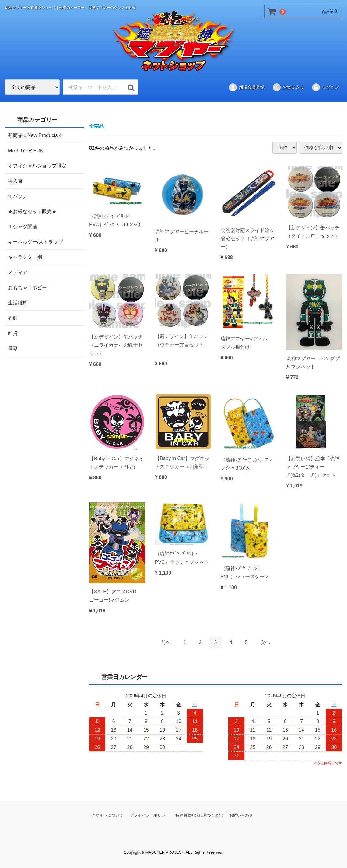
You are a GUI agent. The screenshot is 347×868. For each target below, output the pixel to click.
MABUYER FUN (26, 150)
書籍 (13, 348)
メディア (18, 272)
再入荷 (15, 181)
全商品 (96, 126)
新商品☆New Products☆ (35, 135)
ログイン (325, 87)
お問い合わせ (241, 815)
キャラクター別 (25, 257)
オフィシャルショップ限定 (37, 165)
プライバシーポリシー (149, 815)
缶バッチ (18, 196)
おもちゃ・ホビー (27, 287)
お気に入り (288, 87)
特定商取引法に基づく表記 (199, 815)
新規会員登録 (246, 87)
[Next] (265, 642)
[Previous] (166, 642)
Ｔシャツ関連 (23, 226)
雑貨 (13, 333)
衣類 (13, 318)
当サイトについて (107, 815)
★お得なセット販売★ (32, 211)
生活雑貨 (18, 302)
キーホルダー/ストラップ (35, 242)
